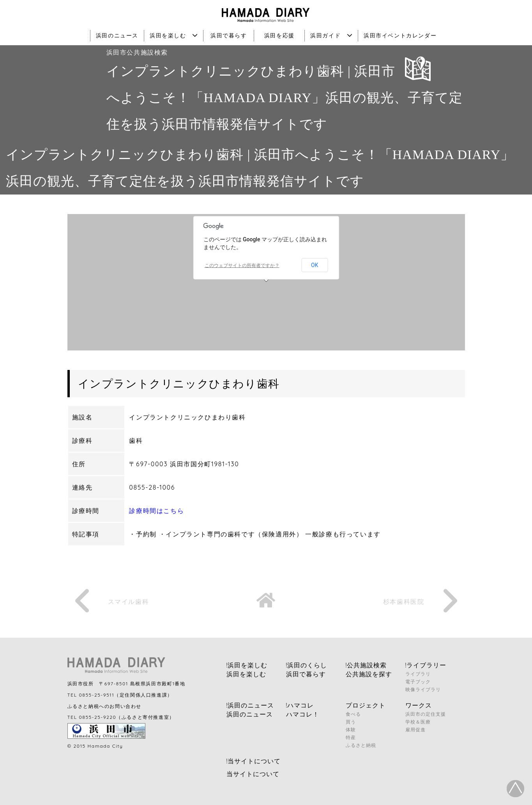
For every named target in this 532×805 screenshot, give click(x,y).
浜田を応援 (279, 35)
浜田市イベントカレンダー (400, 35)
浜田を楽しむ (174, 35)
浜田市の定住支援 (426, 714)
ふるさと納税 (361, 745)
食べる (353, 714)
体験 (351, 730)
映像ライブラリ (423, 689)
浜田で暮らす (229, 35)
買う (351, 722)
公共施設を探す (369, 674)
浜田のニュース (117, 35)
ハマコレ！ (303, 714)
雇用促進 (415, 730)
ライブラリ (418, 674)
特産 (351, 737)
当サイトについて (253, 774)
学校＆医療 (418, 722)
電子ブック (418, 682)
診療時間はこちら (156, 511)
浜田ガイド (331, 35)
